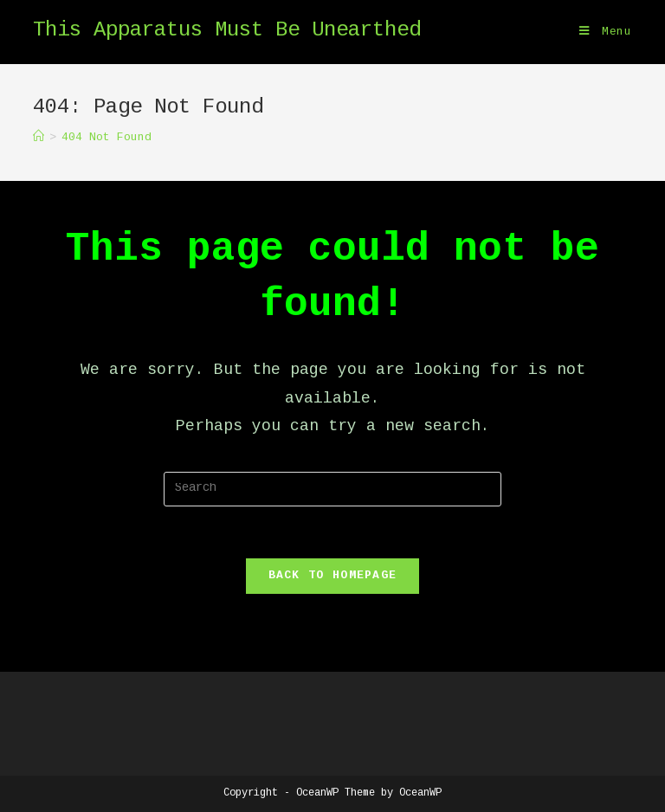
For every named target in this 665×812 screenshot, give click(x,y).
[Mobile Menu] (606, 32)
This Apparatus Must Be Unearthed (227, 31)
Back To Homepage (333, 576)
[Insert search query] (332, 489)
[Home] (39, 138)
